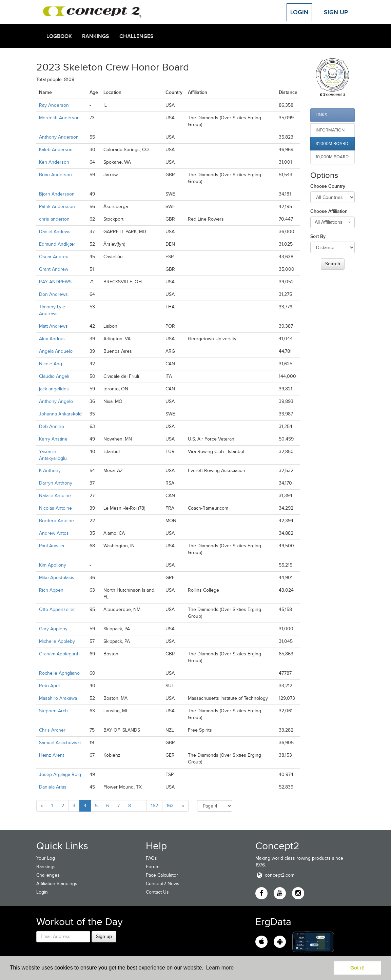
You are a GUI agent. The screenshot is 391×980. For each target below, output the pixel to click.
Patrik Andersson (57, 207)
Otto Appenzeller (57, 609)
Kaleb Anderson (56, 150)
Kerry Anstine (53, 439)
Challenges (136, 36)
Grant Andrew (54, 269)
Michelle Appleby (57, 641)
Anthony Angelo (56, 401)
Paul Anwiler (52, 546)
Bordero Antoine (56, 521)
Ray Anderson (54, 105)
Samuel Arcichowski (60, 743)
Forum (153, 867)
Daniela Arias (53, 787)
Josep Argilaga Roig (60, 774)
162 (154, 806)
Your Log (46, 858)
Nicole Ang (51, 364)
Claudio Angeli (54, 376)
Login (299, 12)
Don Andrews (53, 294)
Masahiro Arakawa (58, 698)
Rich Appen (51, 590)
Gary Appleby (53, 629)
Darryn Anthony (56, 483)
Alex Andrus (52, 339)
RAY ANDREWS (55, 282)
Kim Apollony (53, 565)
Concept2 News (163, 884)
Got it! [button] (357, 968)
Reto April (49, 686)
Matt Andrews (53, 326)
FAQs (151, 858)
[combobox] (333, 222)
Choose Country (328, 186)
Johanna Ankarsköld (60, 414)
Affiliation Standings (57, 884)
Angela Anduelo (56, 351)
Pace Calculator (162, 875)
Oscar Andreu (54, 257)
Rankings (96, 36)
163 (170, 806)
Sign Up (336, 12)
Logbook (59, 36)
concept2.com (275, 875)
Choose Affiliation (329, 211)
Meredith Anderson (59, 118)
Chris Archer (52, 730)
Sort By (318, 236)
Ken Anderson (54, 162)
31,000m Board (332, 144)
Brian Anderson (55, 175)
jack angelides (54, 389)
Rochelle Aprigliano (59, 673)
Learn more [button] (220, 968)
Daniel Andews (55, 232)
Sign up (104, 936)
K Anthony (50, 471)
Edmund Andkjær (57, 244)
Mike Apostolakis (57, 578)
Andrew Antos (54, 533)
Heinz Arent (52, 755)
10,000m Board (332, 157)
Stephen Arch (53, 711)
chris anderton (54, 219)
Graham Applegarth (59, 654)
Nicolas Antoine (55, 508)
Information (330, 130)
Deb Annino (52, 426)
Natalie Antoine (55, 496)
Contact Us (157, 892)
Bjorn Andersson (57, 194)
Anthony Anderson (59, 137)
